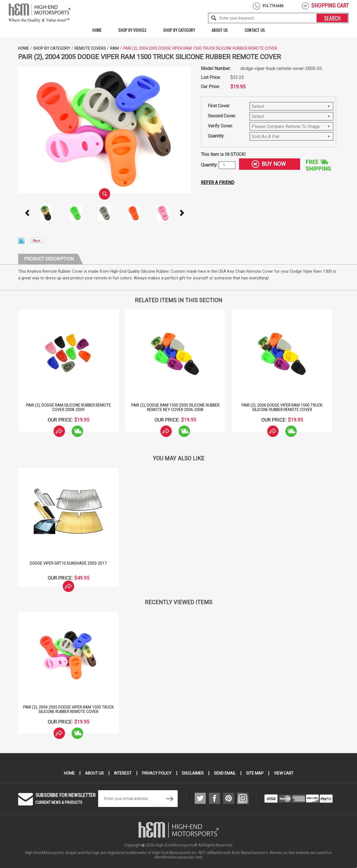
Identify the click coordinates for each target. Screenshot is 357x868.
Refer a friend (218, 182)
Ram (114, 48)
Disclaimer (193, 773)
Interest (122, 773)
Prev (27, 213)
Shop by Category (179, 30)
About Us (220, 30)
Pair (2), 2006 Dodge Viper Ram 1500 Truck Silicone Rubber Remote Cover (282, 407)
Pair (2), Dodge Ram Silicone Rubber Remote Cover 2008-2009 (68, 407)
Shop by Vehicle (132, 30)
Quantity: (216, 136)
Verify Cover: (220, 126)
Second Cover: (222, 116)
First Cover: (219, 106)
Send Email (225, 773)
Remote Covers (90, 48)
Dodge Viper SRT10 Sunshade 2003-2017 (68, 563)
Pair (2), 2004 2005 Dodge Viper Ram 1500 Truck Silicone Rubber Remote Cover (68, 709)
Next (182, 213)
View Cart (284, 773)
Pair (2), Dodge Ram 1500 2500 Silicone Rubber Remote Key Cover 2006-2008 (175, 407)
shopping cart (330, 6)
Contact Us (255, 30)
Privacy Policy (157, 773)
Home (97, 30)
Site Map (255, 773)
